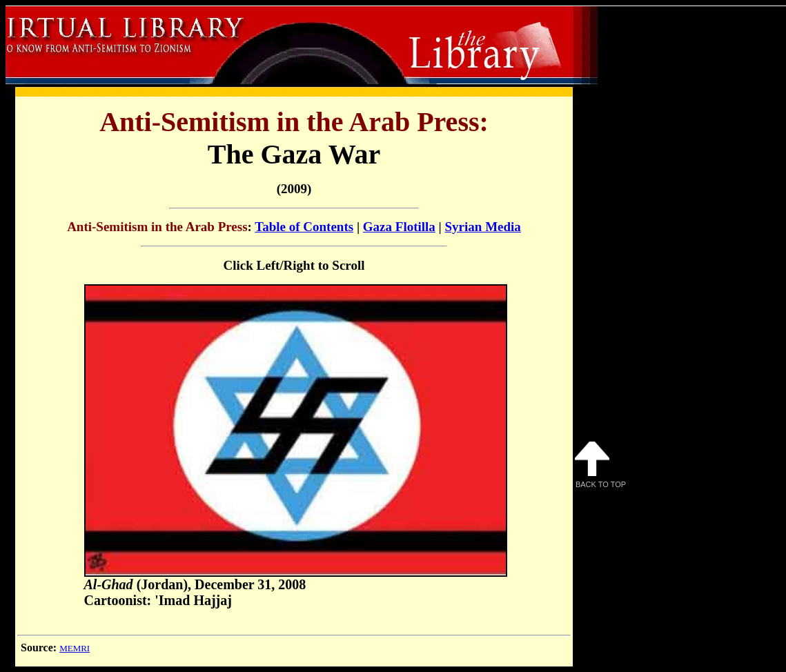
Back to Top (600, 465)
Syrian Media (483, 227)
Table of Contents (304, 227)
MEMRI (75, 648)
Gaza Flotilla (399, 227)
